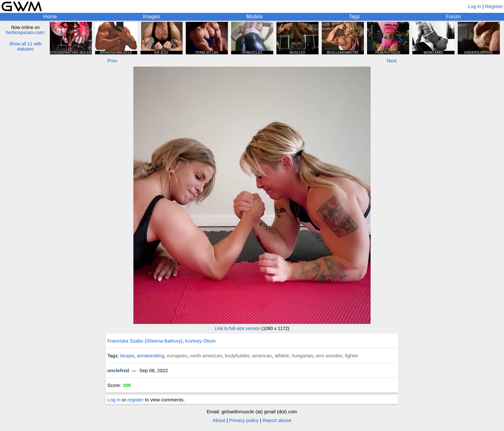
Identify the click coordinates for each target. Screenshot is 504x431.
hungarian (303, 356)
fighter (352, 356)
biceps (127, 356)
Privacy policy (244, 420)
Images (151, 17)
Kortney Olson (200, 341)
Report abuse (277, 420)
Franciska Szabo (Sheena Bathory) (145, 341)
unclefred (118, 370)
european (177, 356)
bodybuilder (237, 356)
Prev (112, 61)
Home (50, 17)
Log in (475, 6)
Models (255, 17)
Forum (454, 17)
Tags (355, 17)
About (219, 420)
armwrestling (151, 356)
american (262, 356)
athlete (282, 356)
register (136, 400)
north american (206, 356)
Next (392, 61)
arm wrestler (329, 356)
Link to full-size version (238, 328)
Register (494, 6)
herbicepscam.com (25, 32)
